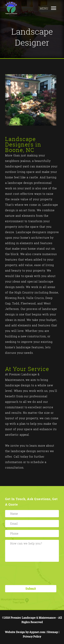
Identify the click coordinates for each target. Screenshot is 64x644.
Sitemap (53, 632)
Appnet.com (37, 632)
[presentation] (32, 573)
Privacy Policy (32, 636)
